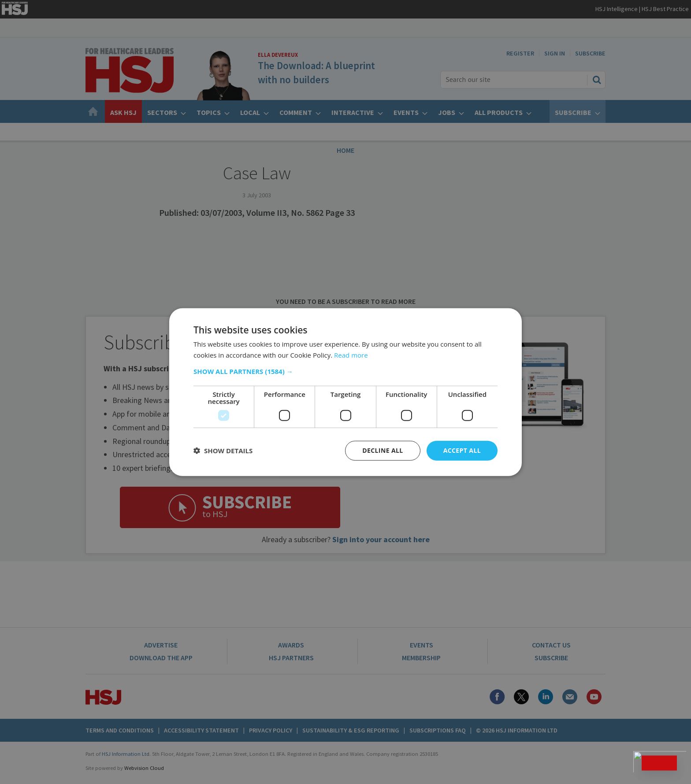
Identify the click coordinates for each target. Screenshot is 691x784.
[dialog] (345, 392)
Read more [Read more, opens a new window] (351, 355)
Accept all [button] (462, 450)
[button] (345, 371)
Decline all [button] (383, 450)
